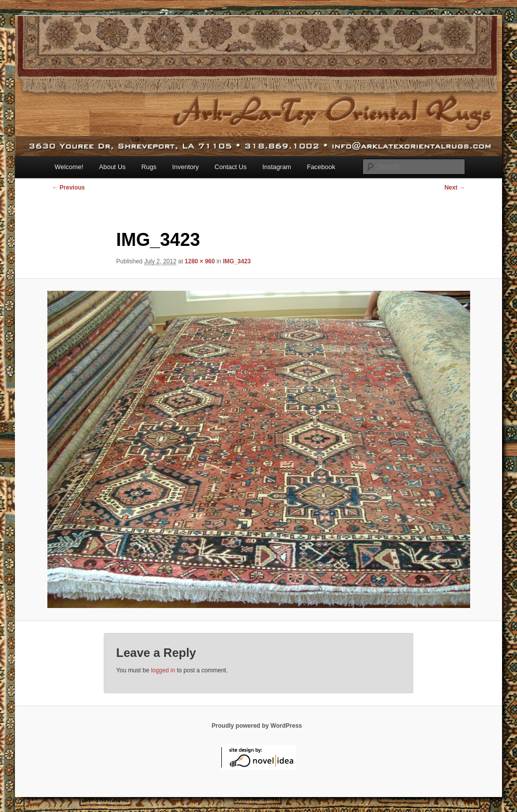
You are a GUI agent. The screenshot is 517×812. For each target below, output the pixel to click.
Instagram (277, 167)
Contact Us (230, 167)
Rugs (149, 167)
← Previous (68, 188)
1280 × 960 (200, 261)
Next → (454, 188)
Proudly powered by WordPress (257, 726)
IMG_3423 (237, 261)
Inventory (185, 167)
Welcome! (69, 167)
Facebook (321, 167)
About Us (112, 167)
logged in (163, 670)
